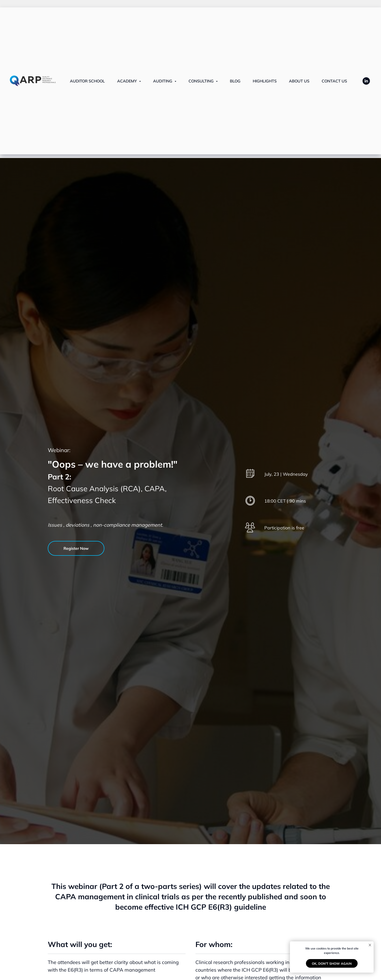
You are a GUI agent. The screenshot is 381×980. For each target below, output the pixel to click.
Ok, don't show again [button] (332, 964)
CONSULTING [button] (202, 81)
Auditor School (87, 81)
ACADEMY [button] (127, 81)
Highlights (265, 81)
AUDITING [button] (163, 81)
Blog (235, 81)
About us (299, 81)
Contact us (334, 81)
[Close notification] (370, 945)
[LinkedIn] (366, 81)
